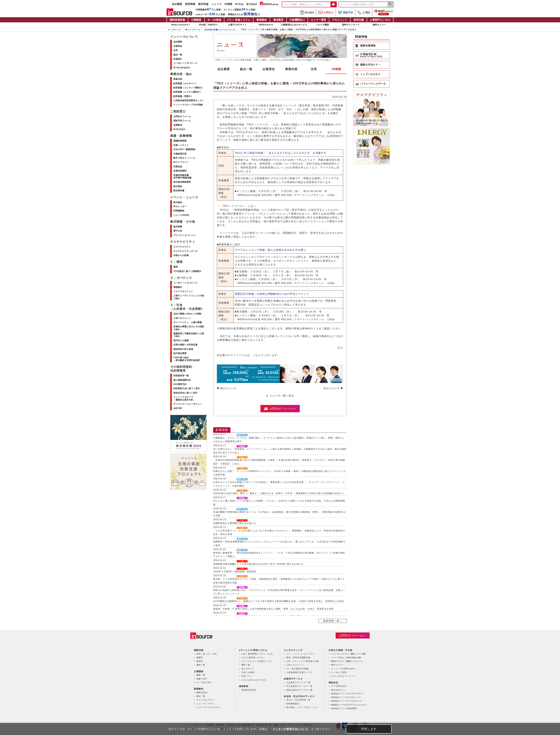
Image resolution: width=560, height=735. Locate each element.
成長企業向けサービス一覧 (299, 690)
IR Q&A (307, 12)
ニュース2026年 (181, 215)
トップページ (174, 30)
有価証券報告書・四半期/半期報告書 (182, 176)
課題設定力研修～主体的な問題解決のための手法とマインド (272, 294)
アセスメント (340, 20)
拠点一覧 (246, 69)
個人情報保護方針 (182, 380)
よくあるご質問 (339, 672)
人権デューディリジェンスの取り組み (189, 297)
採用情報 (190, 4)
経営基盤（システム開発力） (188, 92)
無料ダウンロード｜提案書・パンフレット (347, 661)
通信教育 (278, 20)
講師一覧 (201, 665)
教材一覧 (201, 696)
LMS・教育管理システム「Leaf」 (258, 654)
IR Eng (239, 4)
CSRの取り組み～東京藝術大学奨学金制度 (186, 359)
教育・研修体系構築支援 (298, 657)
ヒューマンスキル (205, 704)
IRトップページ (193, 30)
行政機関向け (297, 20)
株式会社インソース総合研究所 (344, 708)
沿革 (314, 69)
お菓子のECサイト (237, 25)
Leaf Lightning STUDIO (254, 680)
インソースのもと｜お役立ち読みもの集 (346, 657)
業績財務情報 (180, 141)
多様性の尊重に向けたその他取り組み (189, 328)
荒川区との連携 (181, 340)
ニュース (216, 4)
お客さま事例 (248, 672)
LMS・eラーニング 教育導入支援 (303, 661)
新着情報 (222, 430)
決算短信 (178, 167)
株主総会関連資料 (182, 182)
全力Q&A (252, 4)
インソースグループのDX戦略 (188, 105)
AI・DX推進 (214, 20)
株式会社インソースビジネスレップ (346, 697)
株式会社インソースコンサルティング (347, 701)
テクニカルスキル (205, 700)
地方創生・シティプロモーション (303, 707)
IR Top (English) (182, 68)
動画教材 (262, 20)
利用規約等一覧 (181, 376)
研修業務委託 (293, 704)
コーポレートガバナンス (185, 63)
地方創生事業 (180, 353)
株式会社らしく (339, 690)
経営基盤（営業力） (183, 96)
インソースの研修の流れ (343, 669)
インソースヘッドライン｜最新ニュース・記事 (348, 654)
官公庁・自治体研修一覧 (298, 700)
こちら (257, 355)
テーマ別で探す (204, 682)
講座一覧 (201, 675)
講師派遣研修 (177, 20)
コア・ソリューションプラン (300, 654)
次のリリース (333, 388)
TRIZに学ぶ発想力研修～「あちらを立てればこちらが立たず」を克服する (281, 153)
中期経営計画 (180, 154)
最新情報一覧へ (333, 621)
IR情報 (228, 4)
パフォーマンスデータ (373, 84)
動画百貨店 (202, 692)
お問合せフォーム (182, 116)
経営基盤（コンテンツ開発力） (189, 88)
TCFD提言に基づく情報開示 (187, 271)
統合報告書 (179, 191)
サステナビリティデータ (185, 251)
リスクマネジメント (183, 291)
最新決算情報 (368, 46)
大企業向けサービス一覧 (298, 682)
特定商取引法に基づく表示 (186, 388)
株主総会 (178, 202)
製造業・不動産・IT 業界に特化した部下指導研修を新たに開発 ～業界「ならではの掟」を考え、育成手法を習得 (273, 609)
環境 (176, 267)
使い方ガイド (248, 669)
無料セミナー (379, 25)
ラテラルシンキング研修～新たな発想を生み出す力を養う (270, 250)
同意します (369, 729)
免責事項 (178, 125)
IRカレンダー (180, 206)
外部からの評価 (181, 255)
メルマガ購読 (322, 25)
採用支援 (359, 20)
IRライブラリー (181, 162)
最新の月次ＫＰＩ (370, 65)
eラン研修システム (239, 20)
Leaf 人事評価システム (253, 657)
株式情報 (178, 227)
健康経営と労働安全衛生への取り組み (189, 335)
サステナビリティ (182, 247)
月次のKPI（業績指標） (185, 149)
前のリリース (227, 388)
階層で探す (202, 679)
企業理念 (269, 69)
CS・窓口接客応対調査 (297, 669)
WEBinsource (266, 25)
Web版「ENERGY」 (209, 25)
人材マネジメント (182, 318)
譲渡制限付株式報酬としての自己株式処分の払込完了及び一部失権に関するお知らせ (258, 564)
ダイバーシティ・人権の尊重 (188, 322)
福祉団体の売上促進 (183, 349)
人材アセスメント (295, 665)
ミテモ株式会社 (339, 686)
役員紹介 (178, 59)
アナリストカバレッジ (184, 235)
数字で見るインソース (184, 158)
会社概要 (177, 4)
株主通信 (178, 186)
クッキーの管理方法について (291, 729)
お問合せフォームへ (280, 409)
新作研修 (203, 4)
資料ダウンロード (351, 25)
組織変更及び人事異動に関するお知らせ (235, 523)
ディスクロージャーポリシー (188, 404)
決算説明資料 (180, 171)
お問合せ (326, 12)
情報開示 (178, 287)
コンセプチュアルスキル (208, 707)
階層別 (200, 657)
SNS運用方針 (180, 384)
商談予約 (346, 12)
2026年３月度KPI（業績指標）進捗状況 (235, 572)
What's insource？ (181, 25)
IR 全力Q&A (179, 129)
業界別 (200, 661)
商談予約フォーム (182, 121)
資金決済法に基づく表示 (185, 393)
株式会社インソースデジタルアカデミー (347, 693)
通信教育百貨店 (249, 690)
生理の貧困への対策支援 (185, 345)
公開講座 (196, 20)
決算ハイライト (181, 145)
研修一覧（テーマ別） (207, 654)
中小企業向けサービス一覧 (299, 686)
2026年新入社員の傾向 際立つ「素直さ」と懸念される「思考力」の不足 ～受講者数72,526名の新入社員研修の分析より (279, 493)
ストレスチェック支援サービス (257, 661)
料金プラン (247, 676)
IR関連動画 (179, 211)
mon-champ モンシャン (343, 676)
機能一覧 (246, 665)
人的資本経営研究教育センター (189, 101)
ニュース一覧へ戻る (280, 396)
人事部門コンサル (380, 20)
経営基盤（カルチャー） (185, 83)
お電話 (364, 12)
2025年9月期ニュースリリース (220, 30)
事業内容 (291, 69)
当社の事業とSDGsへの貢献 (187, 314)
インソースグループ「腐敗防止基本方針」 (184, 398)
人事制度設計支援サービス (299, 672)
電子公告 (178, 231)
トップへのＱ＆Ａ (370, 74)
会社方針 (178, 408)
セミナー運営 (318, 20)
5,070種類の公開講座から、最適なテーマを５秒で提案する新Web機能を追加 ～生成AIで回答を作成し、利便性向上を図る (279, 601)
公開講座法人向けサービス (294, 25)
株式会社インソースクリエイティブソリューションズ (348, 705)
